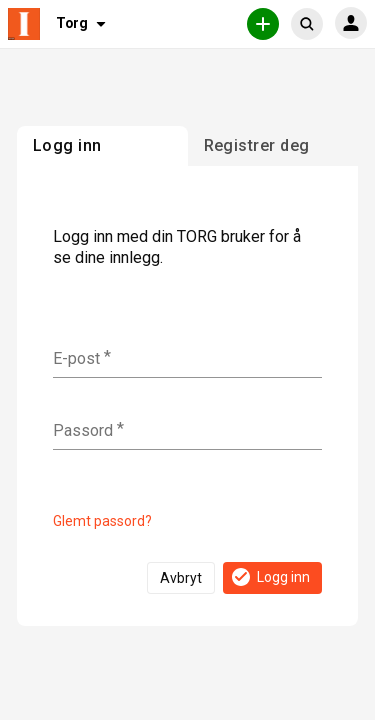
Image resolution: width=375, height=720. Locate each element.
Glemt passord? (102, 521)
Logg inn (269, 577)
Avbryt (181, 578)
